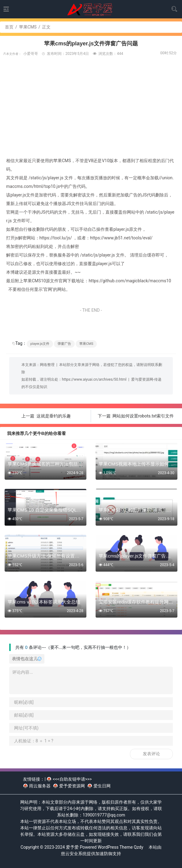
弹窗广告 (64, 344)
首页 (9, 27)
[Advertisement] (91, 110)
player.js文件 (40, 344)
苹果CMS (28, 27)
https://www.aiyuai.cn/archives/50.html (94, 379)
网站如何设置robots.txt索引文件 (143, 416)
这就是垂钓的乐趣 (54, 416)
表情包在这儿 (27, 659)
